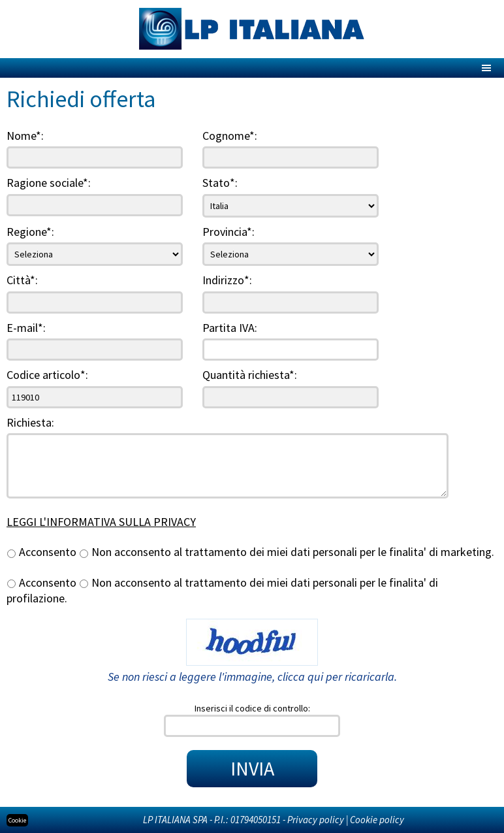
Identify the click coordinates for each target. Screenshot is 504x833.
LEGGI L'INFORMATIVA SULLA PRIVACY (101, 522)
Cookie (17, 820)
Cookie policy (377, 820)
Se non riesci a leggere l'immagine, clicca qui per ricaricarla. (252, 677)
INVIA (252, 768)
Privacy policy (316, 820)
